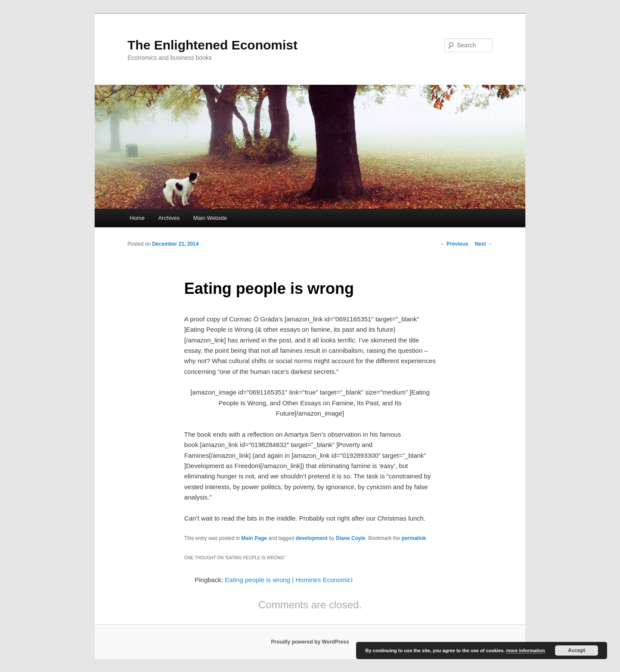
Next (484, 244)
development (312, 538)
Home (137, 218)
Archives (169, 218)
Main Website (210, 218)
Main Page (254, 538)
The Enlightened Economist (212, 45)
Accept (577, 650)
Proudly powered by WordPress (310, 642)
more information (525, 650)
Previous (454, 244)
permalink (414, 538)
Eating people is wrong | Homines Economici (289, 580)
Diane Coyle (351, 538)
